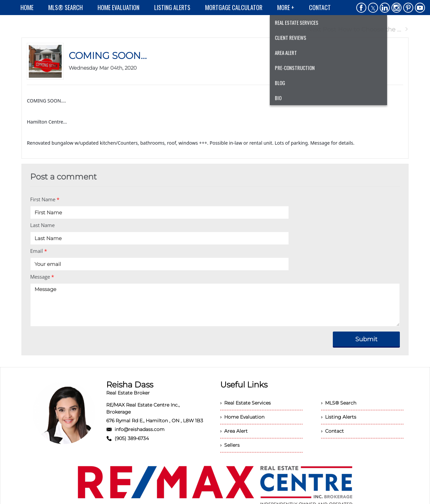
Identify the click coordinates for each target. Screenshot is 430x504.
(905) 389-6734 (132, 438)
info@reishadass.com (140, 429)
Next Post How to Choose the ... (358, 29)
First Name (45, 199)
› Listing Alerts (339, 417)
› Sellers (230, 445)
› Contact (332, 431)
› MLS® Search (339, 403)
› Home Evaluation (242, 417)
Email (39, 251)
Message (42, 277)
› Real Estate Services (245, 403)
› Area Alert (234, 431)
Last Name (42, 225)
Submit (366, 339)
